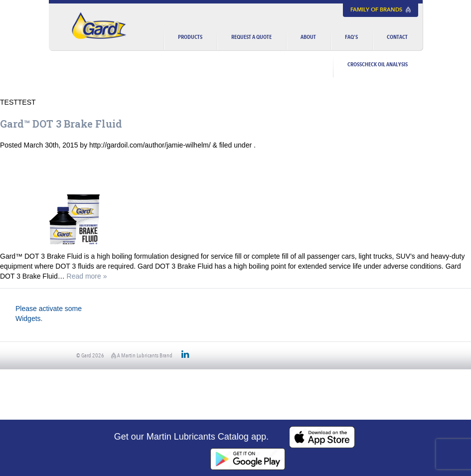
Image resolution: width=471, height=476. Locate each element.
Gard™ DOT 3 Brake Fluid (61, 124)
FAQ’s (351, 37)
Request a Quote (251, 37)
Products (190, 37)
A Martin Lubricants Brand (142, 355)
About (308, 37)
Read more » (87, 276)
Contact (397, 37)
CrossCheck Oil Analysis (378, 64)
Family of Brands (381, 10)
